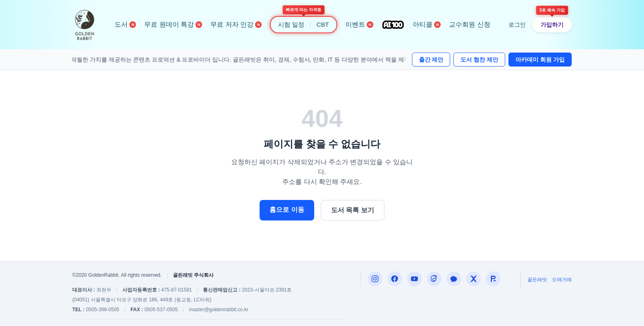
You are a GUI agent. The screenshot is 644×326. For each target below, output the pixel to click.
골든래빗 (537, 280)
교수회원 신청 (469, 24)
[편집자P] (414, 279)
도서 (125, 24)
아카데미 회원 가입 (540, 60)
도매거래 (562, 280)
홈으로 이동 (287, 210)
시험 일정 (291, 24)
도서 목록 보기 (353, 210)
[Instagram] (375, 279)
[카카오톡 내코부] (454, 279)
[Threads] (434, 279)
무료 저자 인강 (236, 24)
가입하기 (552, 25)
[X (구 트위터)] (474, 279)
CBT (322, 24)
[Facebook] (395, 279)
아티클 (427, 24)
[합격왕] (493, 279)
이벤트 (359, 24)
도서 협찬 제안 (479, 60)
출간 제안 (431, 60)
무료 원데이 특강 (173, 24)
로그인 (517, 25)
